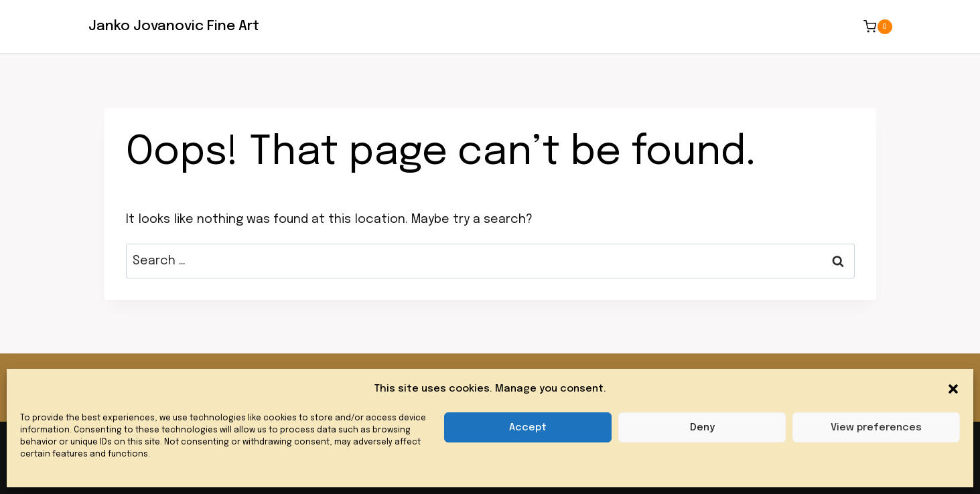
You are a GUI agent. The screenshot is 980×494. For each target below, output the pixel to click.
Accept (528, 428)
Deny (702, 428)
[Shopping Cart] (878, 26)
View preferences (876, 428)
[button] (953, 389)
